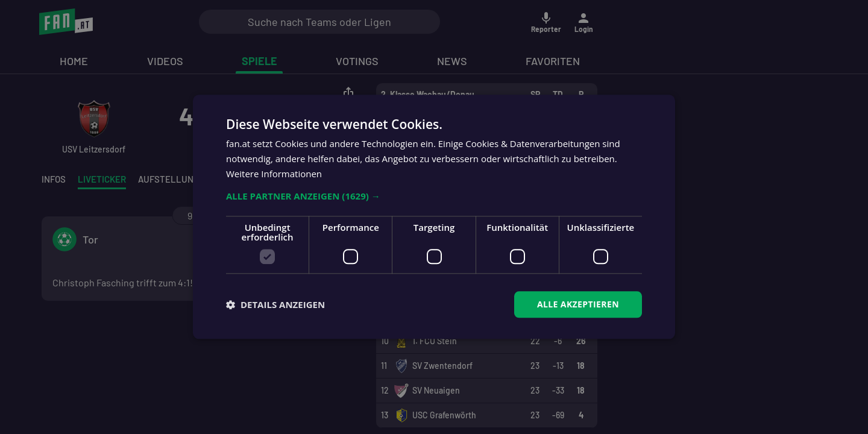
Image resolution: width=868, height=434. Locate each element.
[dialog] (434, 217)
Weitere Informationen (274, 174)
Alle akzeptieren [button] (578, 304)
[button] (434, 196)
